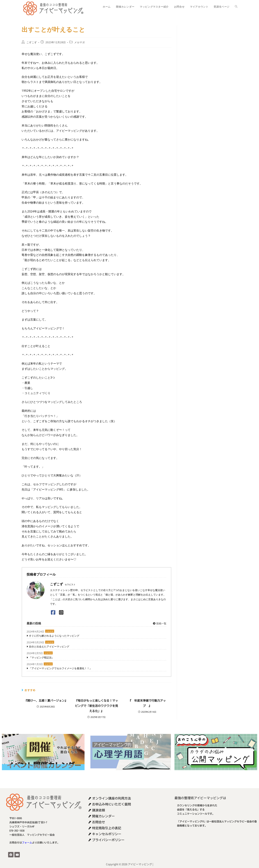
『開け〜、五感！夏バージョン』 (46, 701)
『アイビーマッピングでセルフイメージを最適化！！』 (60, 668)
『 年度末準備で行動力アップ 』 (147, 703)
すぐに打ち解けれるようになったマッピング (54, 636)
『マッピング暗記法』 (42, 657)
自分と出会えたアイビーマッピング (49, 646)
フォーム (27, 843)
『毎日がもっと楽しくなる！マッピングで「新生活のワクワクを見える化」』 (96, 706)
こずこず (32, 42)
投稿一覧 (159, 623)
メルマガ (79, 42)
